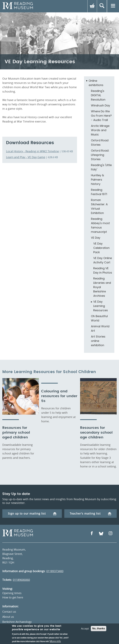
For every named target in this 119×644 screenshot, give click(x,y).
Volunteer (9, 632)
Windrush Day (100, 105)
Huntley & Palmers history (97, 180)
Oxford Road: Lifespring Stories (100, 155)
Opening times (12, 593)
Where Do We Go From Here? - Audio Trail (101, 116)
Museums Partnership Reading (22, 627)
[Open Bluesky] (101, 534)
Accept (85, 637)
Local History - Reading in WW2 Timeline (32, 151)
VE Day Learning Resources (101, 306)
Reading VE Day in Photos (103, 270)
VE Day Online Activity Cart (103, 260)
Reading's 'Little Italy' (101, 167)
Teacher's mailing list (90, 513)
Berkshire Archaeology (17, 622)
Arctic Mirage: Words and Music (100, 130)
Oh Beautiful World (99, 318)
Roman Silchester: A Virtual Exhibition (99, 206)
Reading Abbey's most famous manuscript (100, 225)
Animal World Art (100, 328)
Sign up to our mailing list (32, 513)
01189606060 (21, 580)
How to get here (13, 597)
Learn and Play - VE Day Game (26, 157)
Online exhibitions (96, 83)
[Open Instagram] (110, 534)
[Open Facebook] (92, 534)
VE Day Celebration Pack (101, 248)
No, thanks (99, 637)
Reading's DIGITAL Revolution (98, 95)
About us (8, 617)
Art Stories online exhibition (98, 341)
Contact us (9, 612)
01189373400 (55, 571)
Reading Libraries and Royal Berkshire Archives (102, 287)
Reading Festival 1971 (99, 192)
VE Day (96, 238)
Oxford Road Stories (100, 143)
